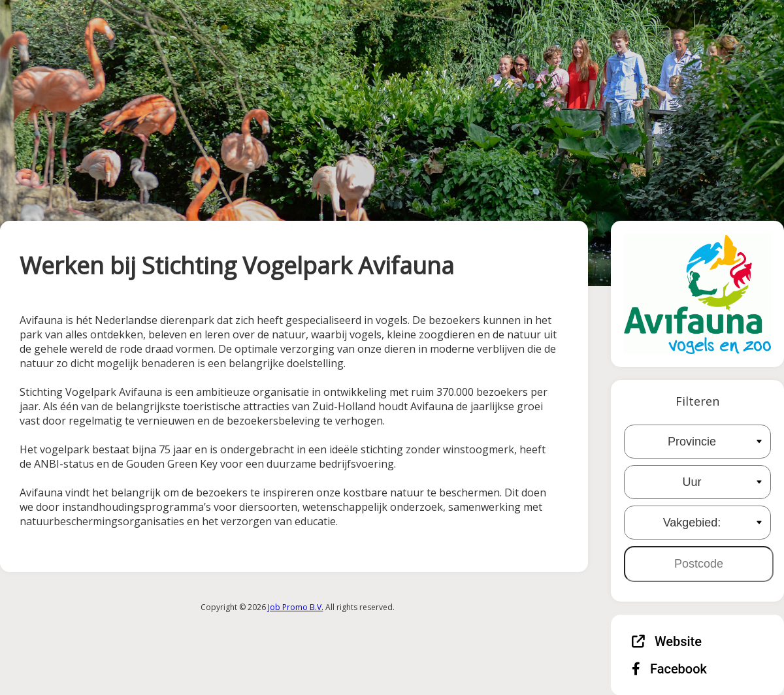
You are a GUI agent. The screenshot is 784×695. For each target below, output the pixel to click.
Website (667, 641)
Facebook (669, 669)
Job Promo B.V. (296, 607)
